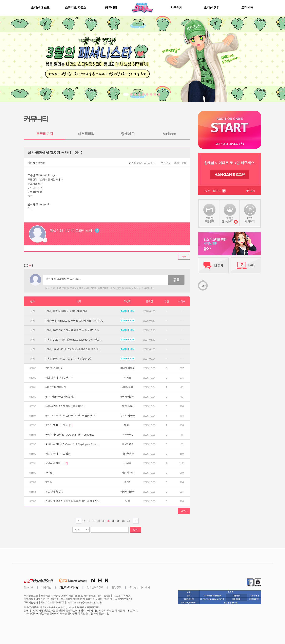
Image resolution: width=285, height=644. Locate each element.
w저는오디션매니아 (56, 387)
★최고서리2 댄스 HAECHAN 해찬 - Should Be (70, 435)
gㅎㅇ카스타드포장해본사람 (60, 397)
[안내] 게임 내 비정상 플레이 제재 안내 (66, 311)
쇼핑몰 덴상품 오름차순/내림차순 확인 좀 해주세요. (73, 501)
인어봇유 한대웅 (54, 368)
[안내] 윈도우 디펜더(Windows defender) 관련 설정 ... (74, 340)
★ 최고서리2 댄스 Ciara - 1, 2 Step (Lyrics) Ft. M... (72, 444)
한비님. (49, 473)
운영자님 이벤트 (57, 463)
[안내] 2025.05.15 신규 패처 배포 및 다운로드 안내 (73, 330)
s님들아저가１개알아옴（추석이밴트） (66, 406)
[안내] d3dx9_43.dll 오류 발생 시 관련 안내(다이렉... (73, 349)
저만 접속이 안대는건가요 (59, 378)
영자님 (49, 482)
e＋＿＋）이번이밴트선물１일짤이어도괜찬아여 (71, 416)
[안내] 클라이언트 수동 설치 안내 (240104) (68, 359)
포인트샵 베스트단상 (59, 425)
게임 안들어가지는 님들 (58, 454)
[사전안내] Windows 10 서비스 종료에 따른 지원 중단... (75, 321)
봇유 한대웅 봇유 (54, 492)
